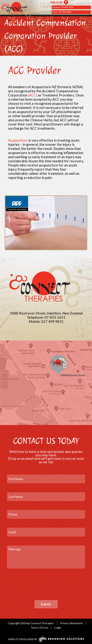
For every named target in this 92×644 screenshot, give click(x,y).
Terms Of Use (40, 628)
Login (58, 628)
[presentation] (42, 586)
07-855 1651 (67, 7)
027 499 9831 (65, 12)
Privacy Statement (71, 623)
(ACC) (33, 95)
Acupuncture (18, 140)
